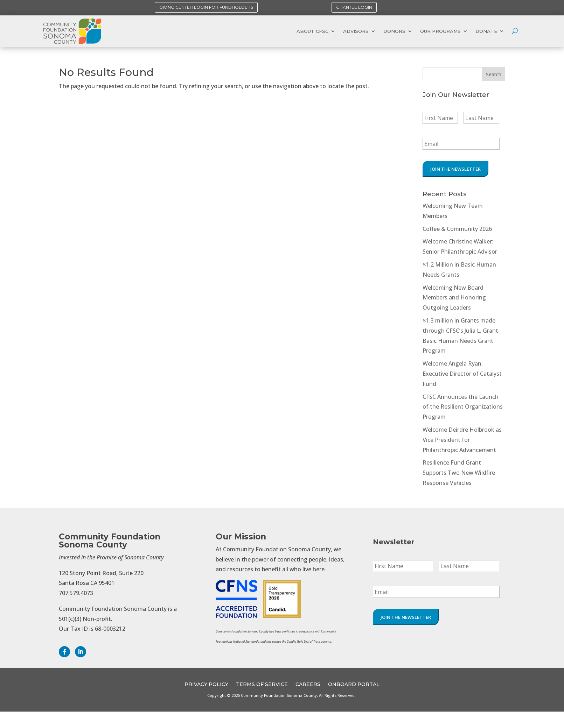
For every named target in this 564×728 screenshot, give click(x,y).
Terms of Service (262, 685)
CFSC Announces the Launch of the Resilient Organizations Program (463, 407)
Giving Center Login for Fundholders (206, 7)
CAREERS (308, 685)
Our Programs (440, 31)
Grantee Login (354, 7)
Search (494, 74)
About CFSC (312, 31)
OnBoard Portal (354, 685)
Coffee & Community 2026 (457, 229)
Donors (394, 31)
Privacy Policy (206, 685)
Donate (486, 31)
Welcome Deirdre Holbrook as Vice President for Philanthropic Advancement (462, 440)
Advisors (356, 31)
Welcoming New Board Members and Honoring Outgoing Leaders (454, 298)
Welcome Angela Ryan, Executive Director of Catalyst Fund (462, 374)
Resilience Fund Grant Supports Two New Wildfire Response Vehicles (459, 473)
